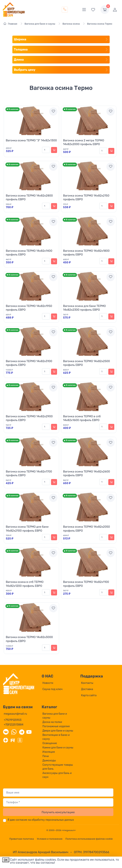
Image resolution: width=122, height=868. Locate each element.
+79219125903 (13, 720)
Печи (46, 756)
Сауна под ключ (52, 689)
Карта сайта (89, 695)
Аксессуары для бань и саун (57, 775)
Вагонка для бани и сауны (55, 716)
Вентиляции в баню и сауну (56, 737)
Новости (48, 683)
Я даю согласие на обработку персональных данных (41, 820)
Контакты (87, 683)
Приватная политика (22, 839)
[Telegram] (22, 732)
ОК (6, 860)
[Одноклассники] (20, 740)
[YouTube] (29, 732)
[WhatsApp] (14, 732)
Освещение (50, 743)
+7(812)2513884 (14, 725)
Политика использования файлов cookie (89, 839)
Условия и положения (50, 839)
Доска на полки (52, 722)
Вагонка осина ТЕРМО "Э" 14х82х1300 (31, 140)
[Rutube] (13, 740)
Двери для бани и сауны (58, 731)
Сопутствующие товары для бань (58, 767)
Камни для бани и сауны (58, 748)
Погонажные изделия (56, 726)
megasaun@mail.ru (15, 714)
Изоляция (49, 752)
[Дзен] (6, 740)
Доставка (87, 689)
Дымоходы (49, 761)
